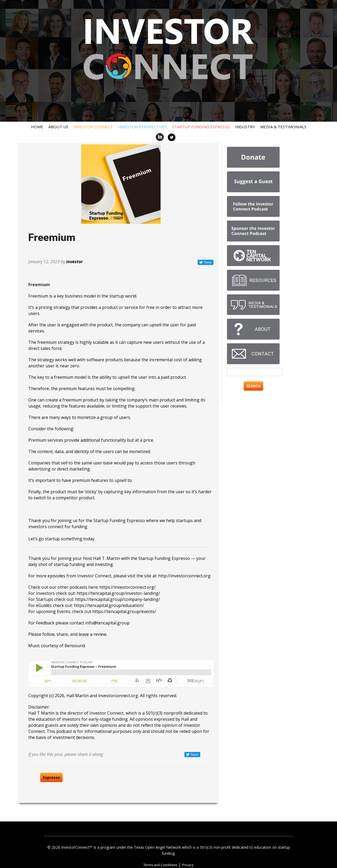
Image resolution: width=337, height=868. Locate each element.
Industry (245, 127)
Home (37, 127)
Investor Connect (93, 127)
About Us (58, 127)
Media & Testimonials (283, 127)
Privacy (188, 865)
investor (74, 262)
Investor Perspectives (143, 127)
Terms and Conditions (160, 865)
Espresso (51, 777)
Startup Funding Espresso (201, 127)
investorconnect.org (118, 696)
